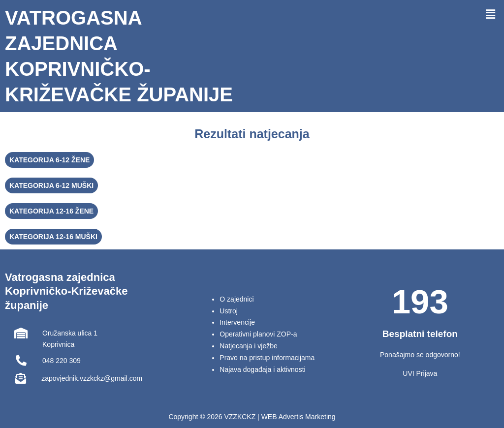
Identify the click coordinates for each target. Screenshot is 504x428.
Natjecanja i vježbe (249, 346)
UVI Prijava (420, 373)
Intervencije (237, 322)
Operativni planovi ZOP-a (258, 334)
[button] (491, 14)
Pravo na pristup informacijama (267, 358)
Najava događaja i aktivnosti (262, 369)
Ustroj (229, 311)
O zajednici (236, 299)
